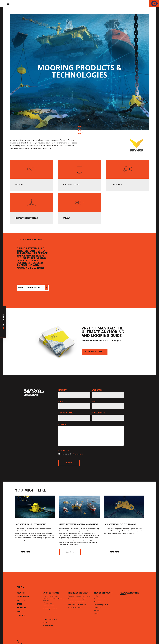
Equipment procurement (50, 609)
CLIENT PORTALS (50, 620)
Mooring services (51, 593)
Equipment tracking (48, 626)
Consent (64, 450)
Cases (19, 604)
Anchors (97, 596)
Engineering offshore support (77, 605)
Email (95, 401)
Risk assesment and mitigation (77, 599)
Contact (21, 615)
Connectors (98, 602)
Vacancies (21, 608)
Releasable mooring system (129, 594)
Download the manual (95, 352)
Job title (62, 401)
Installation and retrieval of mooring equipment (53, 600)
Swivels (96, 614)
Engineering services (78, 593)
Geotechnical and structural (77, 602)
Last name (97, 390)
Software (97, 611)
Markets (21, 601)
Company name (66, 413)
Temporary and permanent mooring (79, 596)
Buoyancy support (100, 599)
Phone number (99, 413)
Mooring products (103, 593)
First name (63, 390)
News (19, 612)
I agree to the (72, 454)
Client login (46, 623)
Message (63, 424)
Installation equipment (101, 605)
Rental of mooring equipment (51, 596)
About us (21, 593)
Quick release (98, 608)
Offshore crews (47, 603)
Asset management (48, 606)
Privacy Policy (78, 454)
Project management (75, 608)
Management (23, 597)
